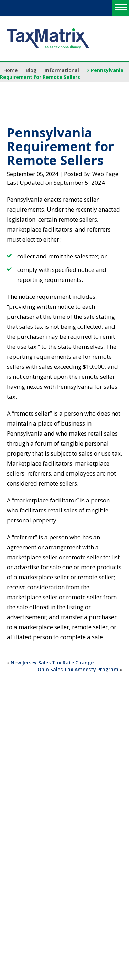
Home (10, 70)
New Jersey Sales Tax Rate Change (52, 662)
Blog (31, 70)
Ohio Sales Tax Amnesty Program (78, 669)
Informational (62, 70)
